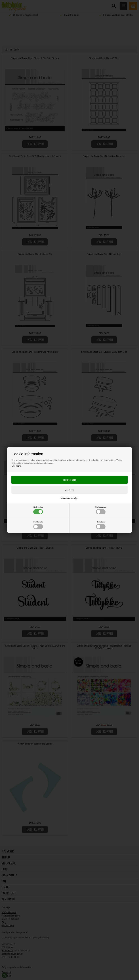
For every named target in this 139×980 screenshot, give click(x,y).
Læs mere (16, 466)
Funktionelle (38, 525)
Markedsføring (101, 510)
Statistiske (101, 525)
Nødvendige (38, 510)
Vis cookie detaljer (69, 498)
